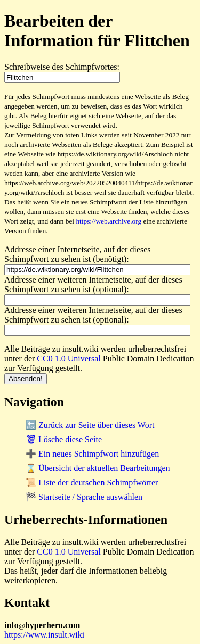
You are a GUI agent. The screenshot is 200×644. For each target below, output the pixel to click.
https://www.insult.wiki (44, 635)
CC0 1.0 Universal (69, 358)
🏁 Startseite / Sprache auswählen (84, 497)
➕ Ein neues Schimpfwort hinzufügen (92, 454)
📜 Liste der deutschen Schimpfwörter (92, 482)
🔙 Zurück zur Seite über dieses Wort (90, 425)
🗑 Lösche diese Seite (64, 439)
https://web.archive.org (109, 221)
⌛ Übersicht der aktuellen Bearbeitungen (98, 468)
